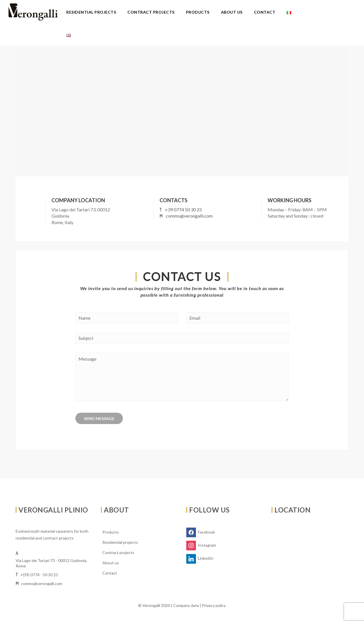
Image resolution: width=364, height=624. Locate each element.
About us (232, 12)
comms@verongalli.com (189, 216)
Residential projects (91, 12)
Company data (186, 605)
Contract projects (151, 12)
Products (198, 12)
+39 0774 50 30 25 (183, 209)
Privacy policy (214, 605)
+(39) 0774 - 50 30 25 (39, 575)
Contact (265, 12)
